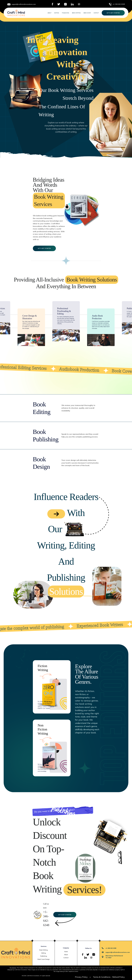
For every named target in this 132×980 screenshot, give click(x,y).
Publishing (66, 13)
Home (66, 952)
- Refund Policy (118, 977)
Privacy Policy (81, 977)
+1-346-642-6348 (119, 4)
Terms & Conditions (102, 977)
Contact (96, 13)
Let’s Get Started (113, 13)
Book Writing (76, 13)
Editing (57, 13)
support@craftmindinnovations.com (24, 4)
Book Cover (87, 13)
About (49, 13)
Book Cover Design (44, 959)
